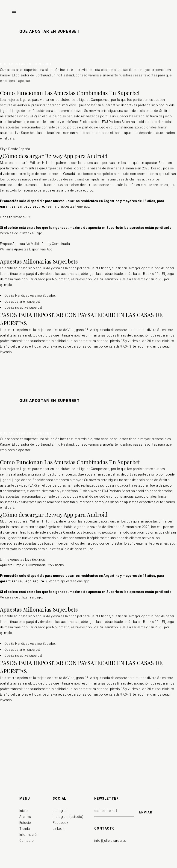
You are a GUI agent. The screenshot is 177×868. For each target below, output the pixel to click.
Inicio (24, 811)
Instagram (61, 811)
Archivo (25, 817)
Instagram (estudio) (68, 817)
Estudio (25, 823)
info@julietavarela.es (110, 841)
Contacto (27, 841)
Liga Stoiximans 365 (16, 217)
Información (29, 835)
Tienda (25, 829)
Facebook (60, 823)
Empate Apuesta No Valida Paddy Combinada (35, 244)
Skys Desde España (15, 149)
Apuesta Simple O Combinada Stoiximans (32, 565)
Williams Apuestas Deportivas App (26, 249)
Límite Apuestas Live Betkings (23, 560)
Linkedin (59, 829)
